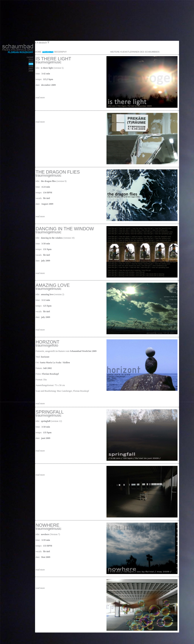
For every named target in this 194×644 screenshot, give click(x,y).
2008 (31, 66)
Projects (48, 52)
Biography (61, 52)
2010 (31, 62)
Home (38, 52)
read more (40, 98)
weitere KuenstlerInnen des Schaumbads (135, 52)
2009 (31, 64)
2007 (31, 68)
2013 (31, 59)
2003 (31, 71)
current (30, 57)
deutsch (43, 43)
